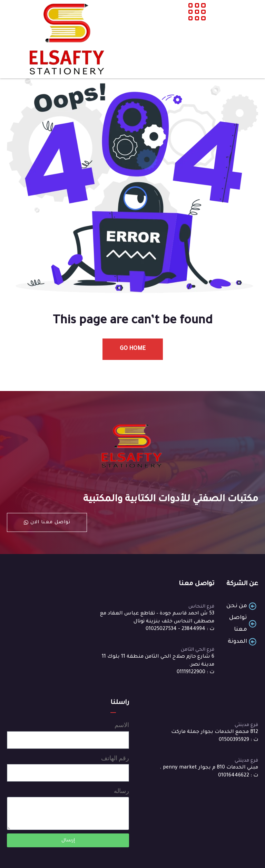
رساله (121, 791)
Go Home (133, 349)
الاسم (122, 725)
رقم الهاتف (115, 758)
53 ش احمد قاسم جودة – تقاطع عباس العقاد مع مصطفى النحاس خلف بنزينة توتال (157, 618)
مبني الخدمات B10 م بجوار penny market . (209, 768)
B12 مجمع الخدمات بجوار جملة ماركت (215, 732)
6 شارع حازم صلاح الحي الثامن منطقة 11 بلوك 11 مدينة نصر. (158, 661)
